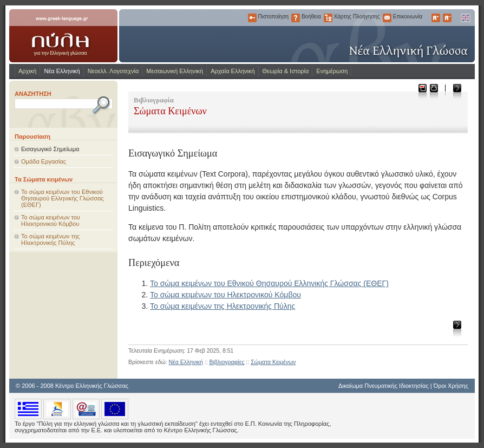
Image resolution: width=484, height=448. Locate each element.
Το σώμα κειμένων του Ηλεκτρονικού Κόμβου (51, 220)
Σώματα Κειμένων (273, 362)
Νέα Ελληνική (62, 71)
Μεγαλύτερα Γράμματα (436, 18)
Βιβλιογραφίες (227, 362)
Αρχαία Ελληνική (233, 71)
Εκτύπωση (433, 91)
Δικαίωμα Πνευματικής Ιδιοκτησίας (384, 386)
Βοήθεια (296, 18)
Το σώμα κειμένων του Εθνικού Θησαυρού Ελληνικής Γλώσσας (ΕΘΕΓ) (63, 198)
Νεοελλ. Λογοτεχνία (113, 71)
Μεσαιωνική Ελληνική (175, 71)
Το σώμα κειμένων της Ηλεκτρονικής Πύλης (50, 239)
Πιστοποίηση (252, 18)
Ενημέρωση (332, 71)
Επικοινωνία (387, 18)
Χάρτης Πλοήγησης (328, 18)
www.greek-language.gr (63, 36)
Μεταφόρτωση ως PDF (422, 91)
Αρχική (27, 71)
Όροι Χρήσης (451, 386)
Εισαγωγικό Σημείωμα (50, 149)
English (465, 18)
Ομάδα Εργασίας (44, 161)
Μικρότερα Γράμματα (447, 18)
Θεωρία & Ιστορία (286, 71)
